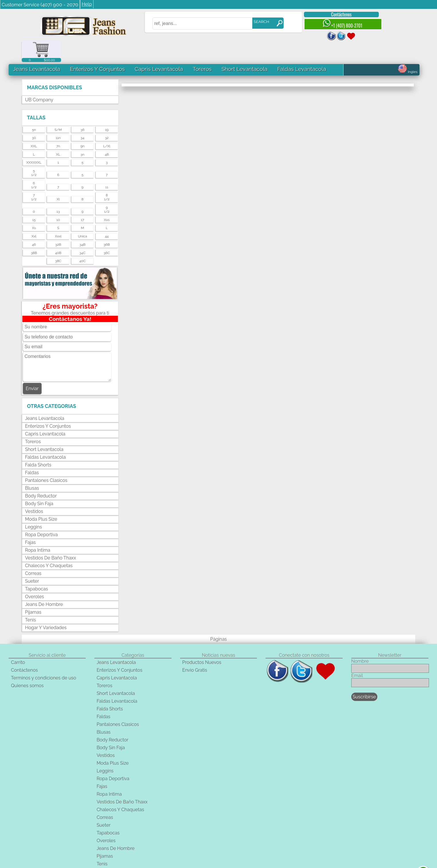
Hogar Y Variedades (46, 606)
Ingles (408, 51)
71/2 (34, 176)
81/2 (107, 176)
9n (83, 125)
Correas (33, 552)
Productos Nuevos (202, 641)
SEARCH (257, 22)
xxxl (58, 215)
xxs (107, 199)
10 (58, 199)
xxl (34, 215)
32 (107, 117)
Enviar (32, 367)
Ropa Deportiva (41, 513)
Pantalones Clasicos (46, 459)
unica (83, 215)
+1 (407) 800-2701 (337, 24)
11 (107, 166)
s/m (58, 108)
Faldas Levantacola (301, 48)
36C (107, 231)
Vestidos (34, 490)
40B (58, 231)
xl (58, 178)
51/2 (34, 152)
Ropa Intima (38, 529)
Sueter (32, 560)
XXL (34, 125)
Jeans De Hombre (44, 583)
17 (83, 199)
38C (58, 240)
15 (34, 199)
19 (107, 108)
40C (82, 240)
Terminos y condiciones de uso (43, 657)
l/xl (107, 125)
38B (34, 231)
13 (58, 190)
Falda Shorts (38, 443)
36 (83, 108)
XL (58, 133)
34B (82, 223)
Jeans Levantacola (36, 48)
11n (58, 117)
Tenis (30, 598)
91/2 (107, 188)
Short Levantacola (244, 48)
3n (82, 133)
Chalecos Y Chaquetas (49, 544)
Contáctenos (337, 14)
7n (58, 125)
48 (107, 133)
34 (82, 117)
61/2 (34, 164)
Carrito (18, 641)
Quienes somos (27, 664)
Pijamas (33, 591)
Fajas (30, 521)
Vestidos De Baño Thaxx (50, 536)
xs (34, 207)
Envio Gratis (195, 649)
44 (107, 215)
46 (34, 223)
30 (34, 117)
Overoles (34, 575)
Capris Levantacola (159, 48)
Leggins (33, 505)
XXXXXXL (34, 141)
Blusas (32, 467)
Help (87, 4)
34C (82, 231)
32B (58, 223)
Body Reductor (41, 474)
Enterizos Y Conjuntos (97, 48)
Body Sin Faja (39, 482)
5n (34, 108)
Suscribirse (364, 676)
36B (107, 223)
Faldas (32, 451)
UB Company (39, 79)
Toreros (202, 48)
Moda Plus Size (41, 498)
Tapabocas (36, 567)
